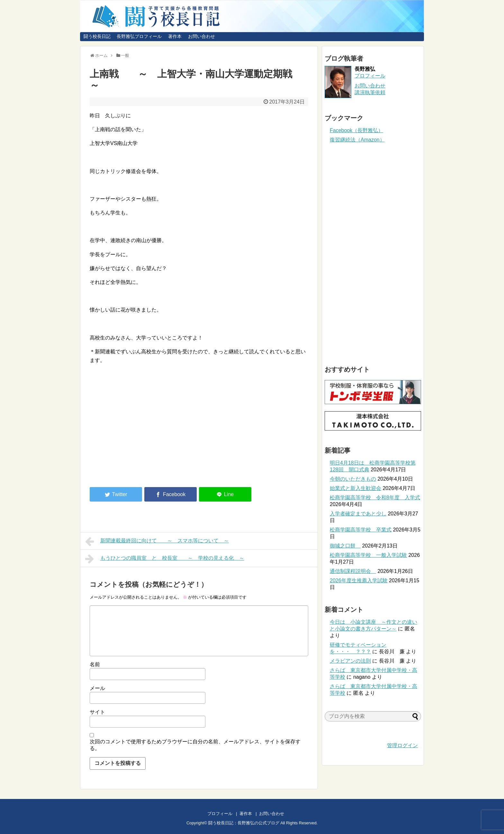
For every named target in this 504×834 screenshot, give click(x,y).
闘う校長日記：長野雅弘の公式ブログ (244, 823)
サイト (97, 712)
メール (97, 688)
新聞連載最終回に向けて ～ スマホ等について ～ (157, 541)
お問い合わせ (202, 36)
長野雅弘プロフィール (139, 36)
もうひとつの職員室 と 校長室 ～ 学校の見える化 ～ (165, 559)
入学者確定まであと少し (358, 514)
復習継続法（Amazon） (357, 140)
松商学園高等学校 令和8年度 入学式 (375, 498)
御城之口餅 (345, 546)
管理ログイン (402, 745)
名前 (95, 664)
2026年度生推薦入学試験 (359, 580)
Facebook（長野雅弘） (356, 130)
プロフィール (370, 76)
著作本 (175, 36)
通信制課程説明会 (353, 571)
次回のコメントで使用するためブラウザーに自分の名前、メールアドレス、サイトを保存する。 (195, 745)
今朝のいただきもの (353, 479)
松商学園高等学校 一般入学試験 (368, 555)
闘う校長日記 (97, 36)
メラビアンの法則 (350, 661)
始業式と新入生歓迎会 (355, 488)
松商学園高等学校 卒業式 (361, 530)
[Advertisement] (144, 429)
